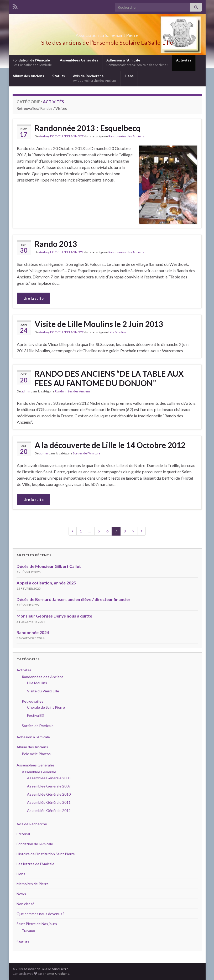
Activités (184, 60)
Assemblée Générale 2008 (49, 778)
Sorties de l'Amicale (87, 453)
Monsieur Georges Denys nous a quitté (54, 616)
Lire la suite (33, 298)
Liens (129, 76)
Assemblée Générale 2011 (49, 802)
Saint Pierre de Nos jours (37, 924)
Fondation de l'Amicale (35, 844)
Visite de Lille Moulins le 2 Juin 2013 (99, 324)
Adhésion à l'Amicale (33, 737)
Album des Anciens (28, 76)
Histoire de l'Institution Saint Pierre (46, 854)
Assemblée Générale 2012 (49, 810)
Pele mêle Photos (36, 754)
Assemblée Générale (39, 772)
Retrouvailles (33, 701)
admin (26, 391)
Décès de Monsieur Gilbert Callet (49, 566)
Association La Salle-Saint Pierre (107, 34)
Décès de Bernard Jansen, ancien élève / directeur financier (74, 599)
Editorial (23, 834)
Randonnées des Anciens (126, 136)
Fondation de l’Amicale (32, 62)
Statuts (59, 76)
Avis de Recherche (95, 78)
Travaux (28, 930)
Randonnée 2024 (33, 632)
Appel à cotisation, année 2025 (46, 583)
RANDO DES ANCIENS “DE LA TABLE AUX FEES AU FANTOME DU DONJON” (109, 378)
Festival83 (35, 715)
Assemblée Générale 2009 (49, 786)
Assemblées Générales (79, 60)
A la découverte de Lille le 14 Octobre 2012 (110, 445)
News (21, 894)
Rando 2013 (56, 244)
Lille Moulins (117, 332)
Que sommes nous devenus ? (41, 914)
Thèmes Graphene (56, 974)
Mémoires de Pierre (33, 884)
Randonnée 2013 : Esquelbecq (88, 128)
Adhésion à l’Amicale (137, 62)
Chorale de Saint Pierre (46, 707)
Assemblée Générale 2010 (49, 794)
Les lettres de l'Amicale (35, 864)
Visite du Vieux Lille (43, 691)
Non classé (25, 904)
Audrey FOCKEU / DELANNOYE (61, 136)
